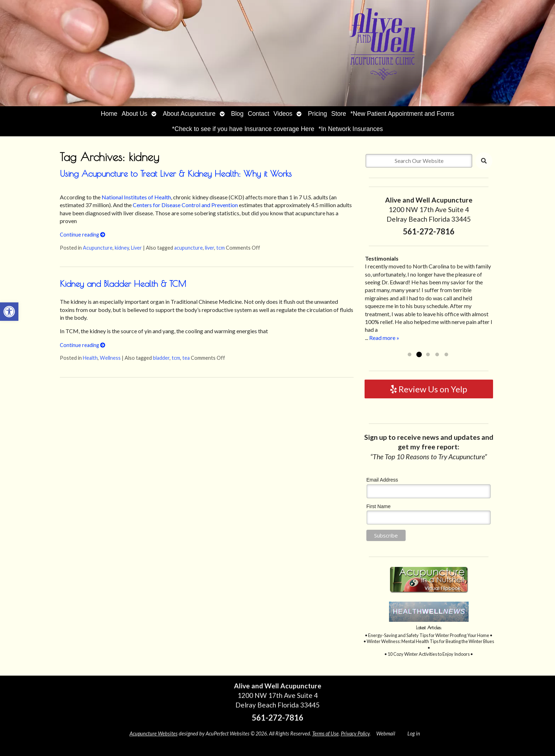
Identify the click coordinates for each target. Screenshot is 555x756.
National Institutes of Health (136, 197)
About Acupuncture (189, 114)
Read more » (384, 338)
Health (90, 358)
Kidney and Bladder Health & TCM (123, 284)
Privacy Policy (355, 734)
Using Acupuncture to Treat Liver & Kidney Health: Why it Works (176, 174)
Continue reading (82, 235)
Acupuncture (98, 248)
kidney (122, 248)
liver (210, 248)
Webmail (386, 734)
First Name (378, 506)
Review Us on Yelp (429, 389)
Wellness (110, 358)
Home (109, 114)
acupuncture (188, 248)
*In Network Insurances (351, 129)
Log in (414, 734)
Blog (237, 114)
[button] (9, 312)
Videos (283, 114)
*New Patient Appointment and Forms (402, 114)
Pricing (317, 114)
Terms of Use (325, 734)
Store (339, 114)
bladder (161, 358)
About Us (135, 114)
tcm (221, 248)
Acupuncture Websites (154, 734)
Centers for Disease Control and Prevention (185, 205)
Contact (259, 114)
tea (186, 358)
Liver (136, 248)
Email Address (382, 480)
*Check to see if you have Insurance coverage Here (243, 129)
